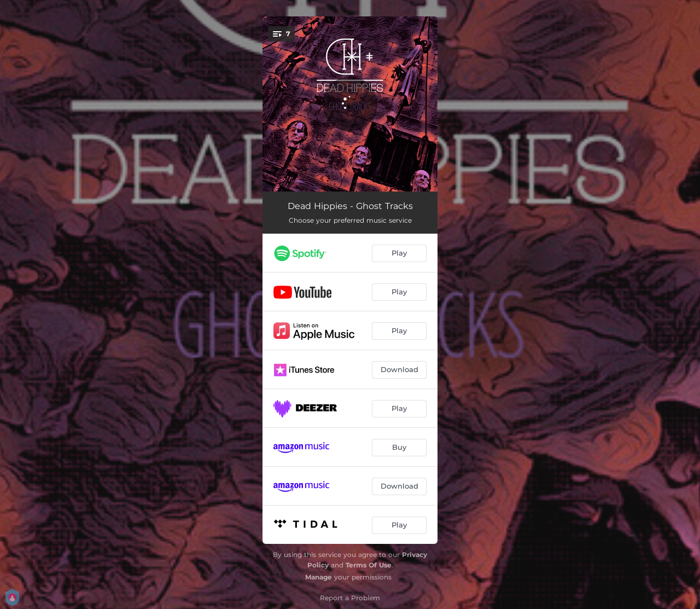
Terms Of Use (369, 565)
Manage (319, 577)
